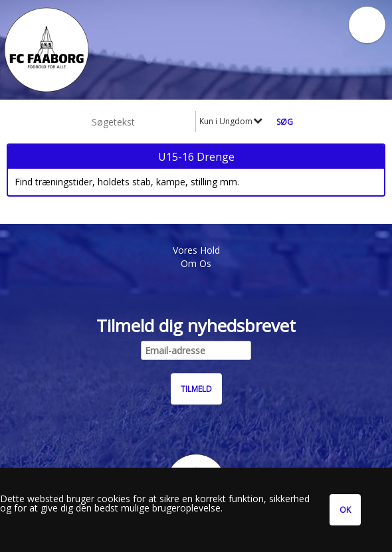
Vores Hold (196, 250)
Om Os (196, 263)
